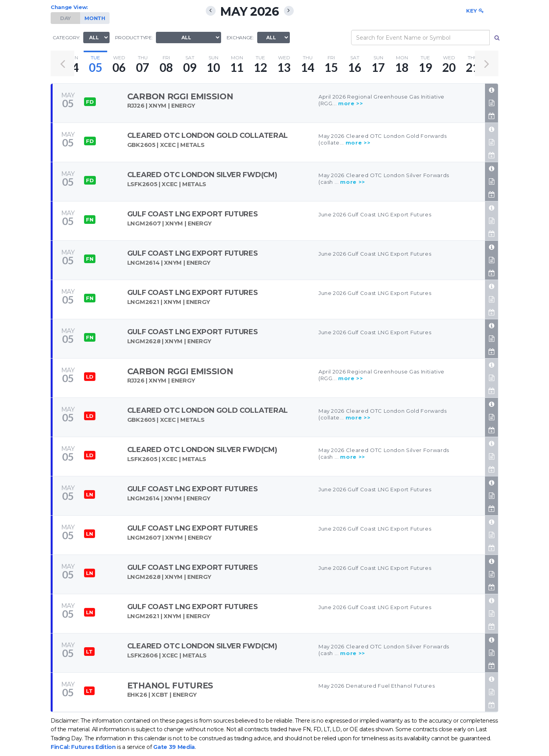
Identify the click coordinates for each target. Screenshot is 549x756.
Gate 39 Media (174, 747)
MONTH (95, 18)
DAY (65, 18)
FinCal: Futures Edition (83, 747)
